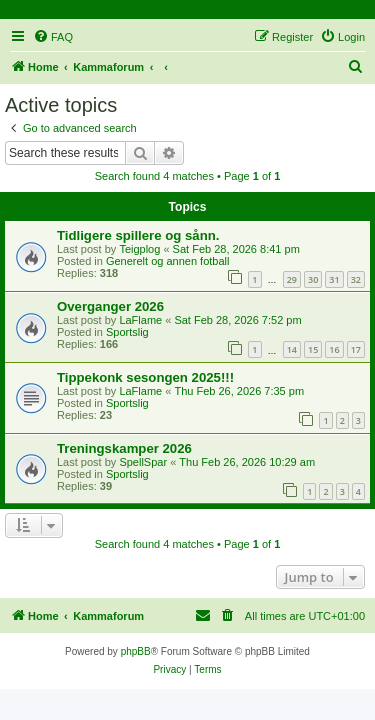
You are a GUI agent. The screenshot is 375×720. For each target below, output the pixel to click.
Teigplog (139, 249)
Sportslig (127, 332)
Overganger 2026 (110, 306)
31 (334, 279)
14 (292, 349)
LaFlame (140, 320)
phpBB (136, 651)
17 (356, 349)
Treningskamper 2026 (124, 448)
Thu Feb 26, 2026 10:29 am (247, 462)
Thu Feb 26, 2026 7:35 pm (239, 391)
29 (292, 279)
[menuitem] (53, 37)
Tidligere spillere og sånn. (138, 235)
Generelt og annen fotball (168, 261)
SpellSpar (143, 462)
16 (334, 349)
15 (313, 349)
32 (356, 279)
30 (313, 279)
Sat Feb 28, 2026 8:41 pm (236, 249)
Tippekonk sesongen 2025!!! (145, 377)
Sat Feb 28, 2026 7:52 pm (237, 320)
